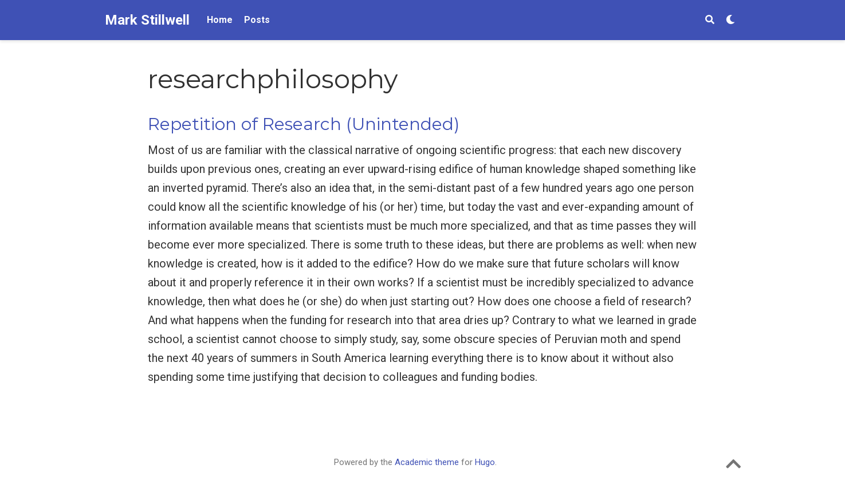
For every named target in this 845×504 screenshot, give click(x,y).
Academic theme (427, 462)
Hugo (485, 462)
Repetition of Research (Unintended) (304, 124)
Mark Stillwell (147, 20)
